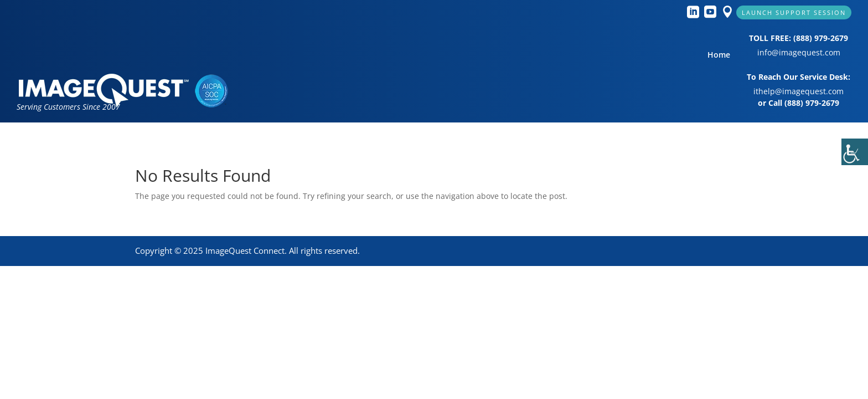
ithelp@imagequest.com (799, 91)
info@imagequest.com (799, 52)
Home (719, 55)
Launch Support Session (794, 12)
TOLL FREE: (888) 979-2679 (799, 38)
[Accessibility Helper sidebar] (855, 152)
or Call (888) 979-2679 (799, 103)
